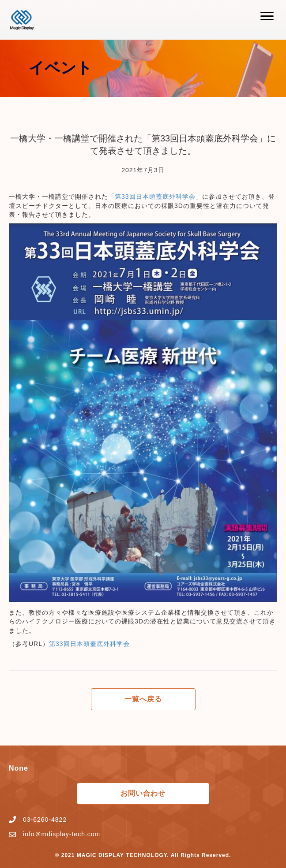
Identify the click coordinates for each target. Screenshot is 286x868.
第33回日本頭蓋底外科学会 (89, 644)
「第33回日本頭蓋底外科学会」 (155, 197)
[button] (267, 16)
